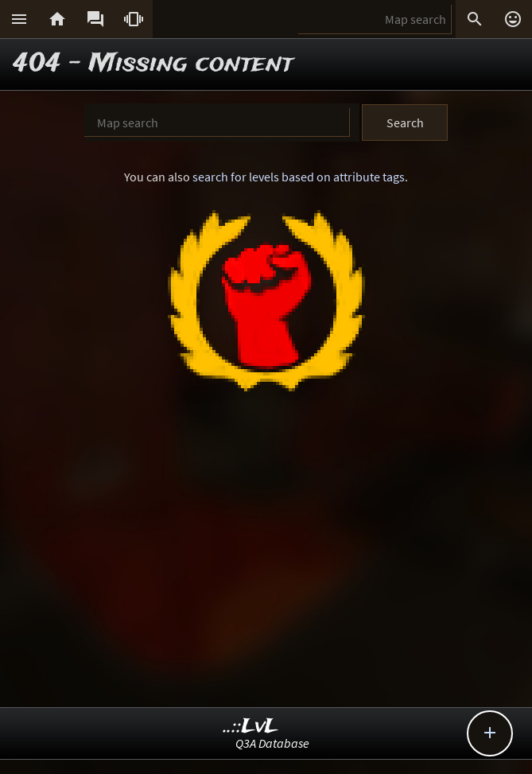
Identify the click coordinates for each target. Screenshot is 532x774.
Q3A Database (272, 743)
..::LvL (251, 727)
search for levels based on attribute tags (299, 177)
